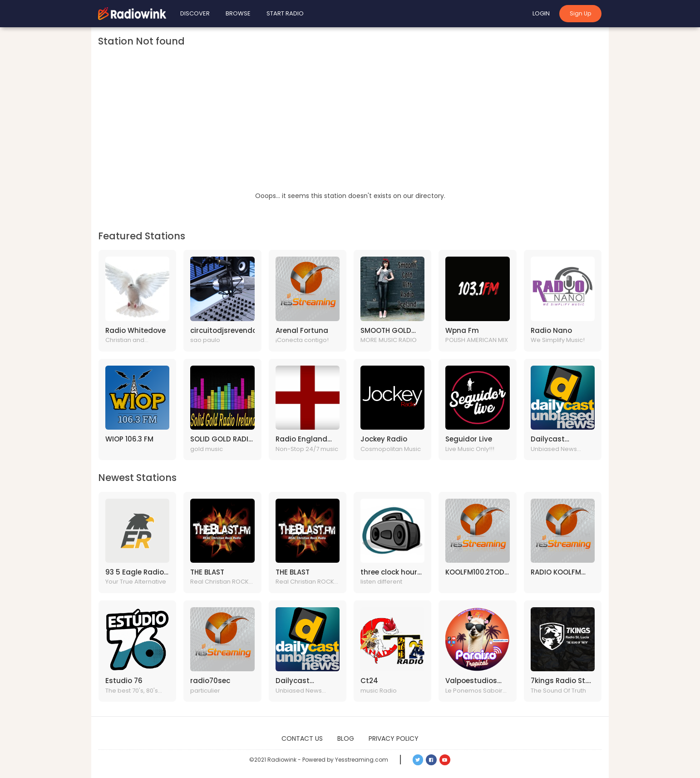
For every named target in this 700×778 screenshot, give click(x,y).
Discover (195, 13)
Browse (238, 13)
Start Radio (285, 13)
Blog (346, 738)
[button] (418, 760)
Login (541, 13)
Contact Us (302, 738)
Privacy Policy (394, 738)
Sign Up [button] (580, 13)
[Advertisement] (350, 123)
